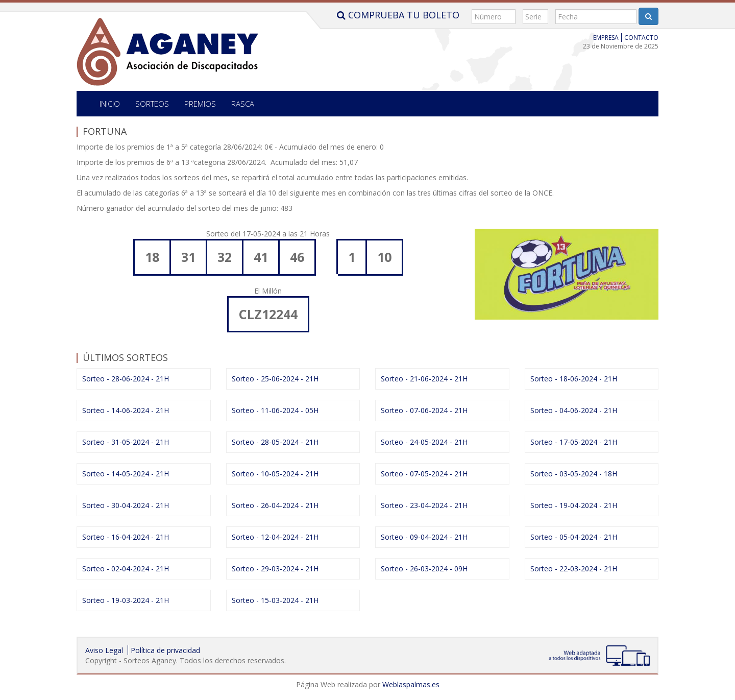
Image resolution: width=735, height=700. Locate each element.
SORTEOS (152, 104)
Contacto (641, 38)
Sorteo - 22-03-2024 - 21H (574, 569)
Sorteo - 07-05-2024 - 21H (424, 474)
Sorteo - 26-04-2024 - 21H (275, 505)
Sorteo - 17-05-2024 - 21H (574, 442)
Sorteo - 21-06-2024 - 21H (424, 379)
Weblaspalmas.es (411, 684)
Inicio (110, 104)
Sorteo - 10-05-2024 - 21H (275, 474)
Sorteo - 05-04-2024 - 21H (574, 537)
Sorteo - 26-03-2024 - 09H (424, 569)
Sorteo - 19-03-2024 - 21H (126, 600)
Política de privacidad (165, 650)
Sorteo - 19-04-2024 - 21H (574, 505)
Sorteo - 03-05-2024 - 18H (574, 474)
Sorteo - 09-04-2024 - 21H (424, 537)
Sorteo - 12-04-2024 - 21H (275, 537)
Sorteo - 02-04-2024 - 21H (126, 569)
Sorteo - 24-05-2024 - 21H (424, 442)
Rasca (243, 104)
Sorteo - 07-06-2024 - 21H (424, 410)
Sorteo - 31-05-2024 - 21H (126, 442)
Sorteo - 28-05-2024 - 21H (275, 442)
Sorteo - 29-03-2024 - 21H (275, 569)
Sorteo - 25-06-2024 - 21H (275, 379)
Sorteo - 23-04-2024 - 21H (424, 505)
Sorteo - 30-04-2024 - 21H (126, 505)
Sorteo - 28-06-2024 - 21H (126, 379)
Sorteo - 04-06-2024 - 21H (574, 410)
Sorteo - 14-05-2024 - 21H (126, 474)
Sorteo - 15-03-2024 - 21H (275, 600)
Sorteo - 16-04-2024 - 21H (126, 537)
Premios (200, 104)
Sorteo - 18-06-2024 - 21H (574, 379)
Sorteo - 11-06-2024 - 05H (275, 410)
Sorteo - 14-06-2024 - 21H (126, 410)
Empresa (606, 38)
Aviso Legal (104, 650)
